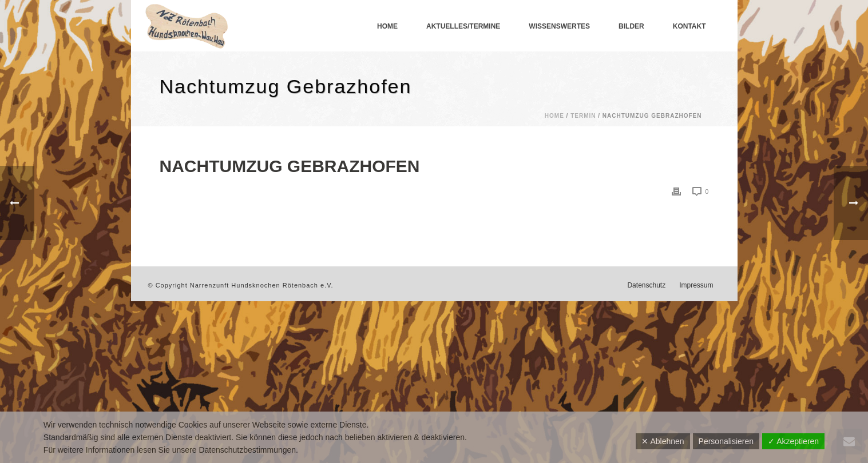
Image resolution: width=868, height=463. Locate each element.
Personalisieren (726, 441)
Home (387, 26)
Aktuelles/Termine (463, 26)
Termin (583, 116)
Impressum (696, 285)
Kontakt (689, 26)
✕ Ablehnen (663, 441)
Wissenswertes (559, 26)
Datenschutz (646, 285)
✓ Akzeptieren (793, 441)
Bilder (631, 26)
